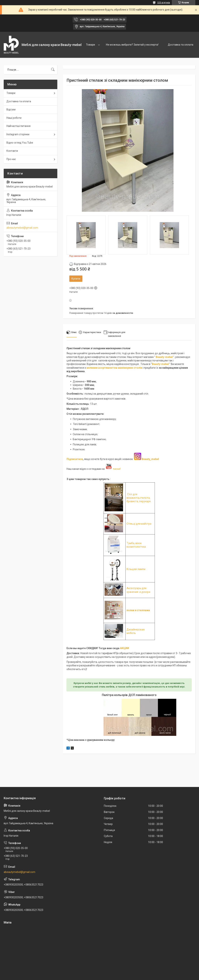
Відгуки (11, 109)
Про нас (11, 159)
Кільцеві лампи (136, 569)
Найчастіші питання (18, 126)
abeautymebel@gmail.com (22, 228)
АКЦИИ (124, 648)
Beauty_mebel (150, 459)
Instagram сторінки (18, 134)
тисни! (113, 469)
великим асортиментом (102, 368)
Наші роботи (14, 118)
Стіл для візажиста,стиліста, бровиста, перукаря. (139, 498)
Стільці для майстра (139, 524)
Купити (76, 279)
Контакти (12, 151)
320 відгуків (164, 3)
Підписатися (75, 459)
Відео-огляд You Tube (20, 143)
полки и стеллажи (138, 610)
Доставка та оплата (181, 45)
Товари (91, 45)
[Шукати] (53, 70)
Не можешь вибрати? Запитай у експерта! (132, 45)
